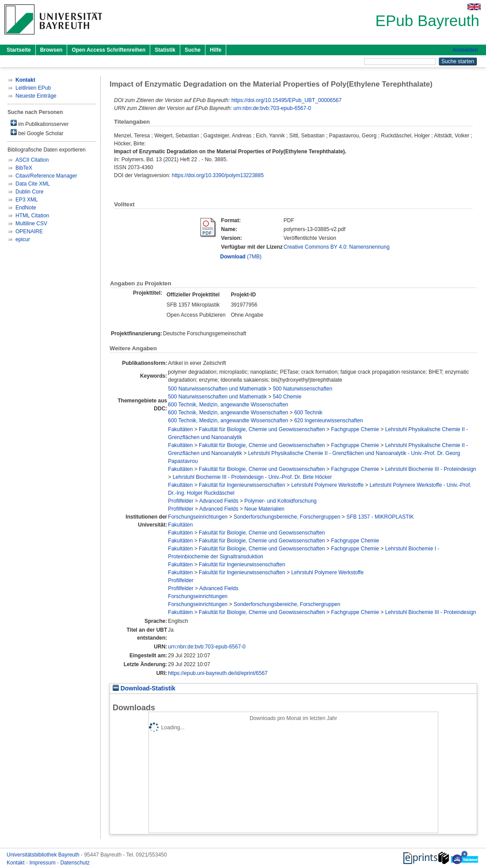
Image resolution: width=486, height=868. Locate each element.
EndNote (26, 208)
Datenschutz (75, 863)
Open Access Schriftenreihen (108, 50)
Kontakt (16, 863)
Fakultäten (180, 429)
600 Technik (308, 413)
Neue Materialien (264, 509)
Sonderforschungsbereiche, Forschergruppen (287, 517)
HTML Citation (32, 216)
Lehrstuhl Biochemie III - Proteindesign (431, 469)
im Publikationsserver (40, 123)
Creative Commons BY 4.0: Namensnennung (337, 247)
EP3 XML (27, 200)
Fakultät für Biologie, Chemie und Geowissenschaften (262, 429)
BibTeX (24, 168)
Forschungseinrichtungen (198, 517)
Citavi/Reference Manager (46, 176)
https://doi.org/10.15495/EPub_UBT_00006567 (287, 100)
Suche (193, 50)
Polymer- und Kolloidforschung (280, 501)
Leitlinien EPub (33, 88)
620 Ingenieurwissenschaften (328, 421)
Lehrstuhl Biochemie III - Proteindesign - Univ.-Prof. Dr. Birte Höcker (252, 477)
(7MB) (241, 257)
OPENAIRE (29, 231)
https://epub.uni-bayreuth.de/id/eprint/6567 (218, 673)
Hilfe (216, 50)
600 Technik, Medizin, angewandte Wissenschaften (228, 405)
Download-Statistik (144, 688)
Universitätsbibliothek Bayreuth (44, 855)
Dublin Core (29, 192)
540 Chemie (287, 397)
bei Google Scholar (37, 133)
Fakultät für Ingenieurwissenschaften (242, 485)
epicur (23, 239)
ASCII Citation (32, 160)
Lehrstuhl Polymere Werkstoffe (327, 485)
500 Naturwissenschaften (302, 389)
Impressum (43, 863)
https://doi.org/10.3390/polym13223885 (218, 175)
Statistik (165, 50)
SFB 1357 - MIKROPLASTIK (380, 517)
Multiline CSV (31, 224)
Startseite (19, 50)
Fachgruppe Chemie (355, 429)
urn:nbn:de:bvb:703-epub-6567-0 (272, 108)
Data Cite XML (33, 184)
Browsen (51, 50)
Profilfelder (180, 501)
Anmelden (465, 50)
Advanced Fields (219, 501)
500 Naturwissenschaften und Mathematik (217, 389)
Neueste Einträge (36, 96)
